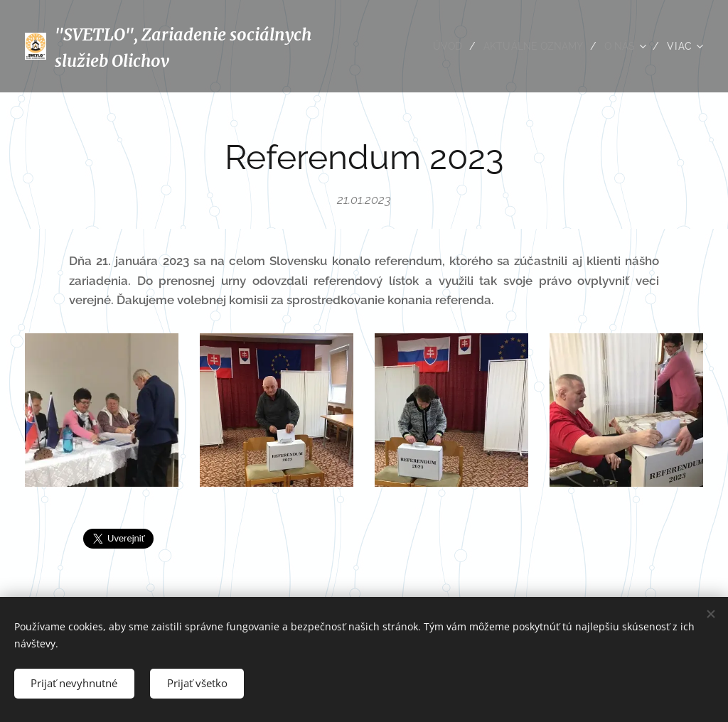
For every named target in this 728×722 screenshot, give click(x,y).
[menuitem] (444, 46)
